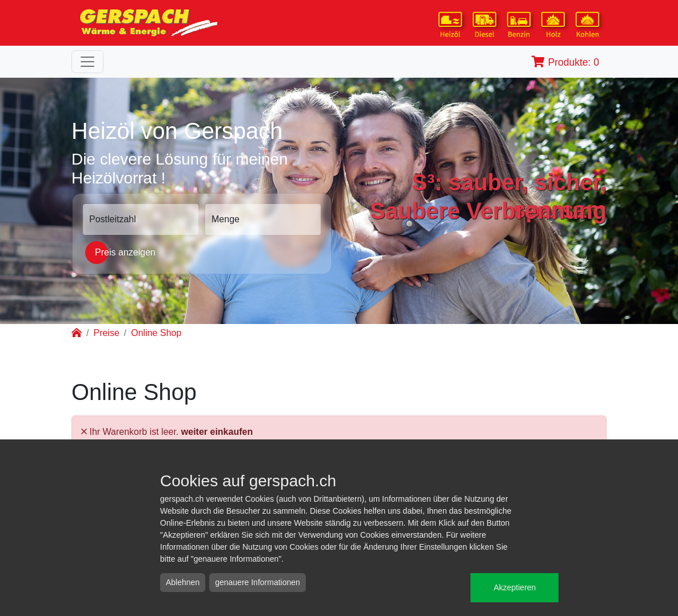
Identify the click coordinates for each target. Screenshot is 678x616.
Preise (106, 333)
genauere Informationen (258, 582)
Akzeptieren (515, 587)
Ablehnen (183, 582)
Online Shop (156, 333)
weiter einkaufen (217, 432)
